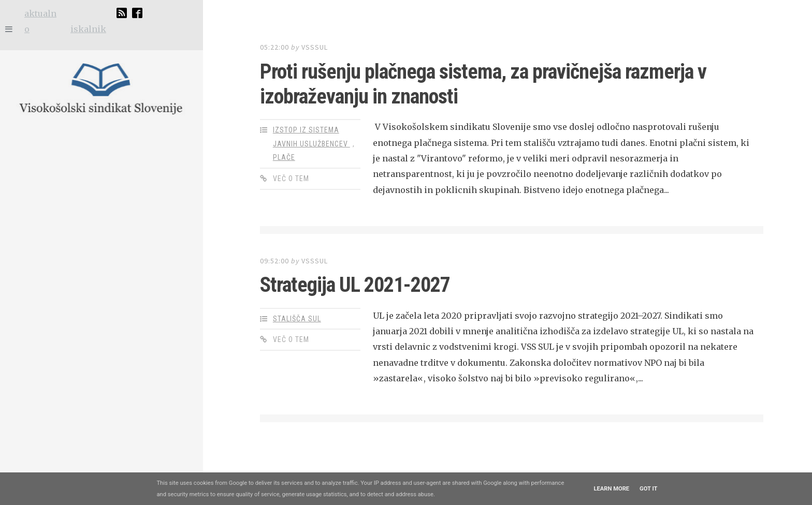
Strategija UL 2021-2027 (355, 285)
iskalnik (88, 29)
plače (284, 157)
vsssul (315, 47)
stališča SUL (297, 319)
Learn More (611, 489)
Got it (648, 489)
